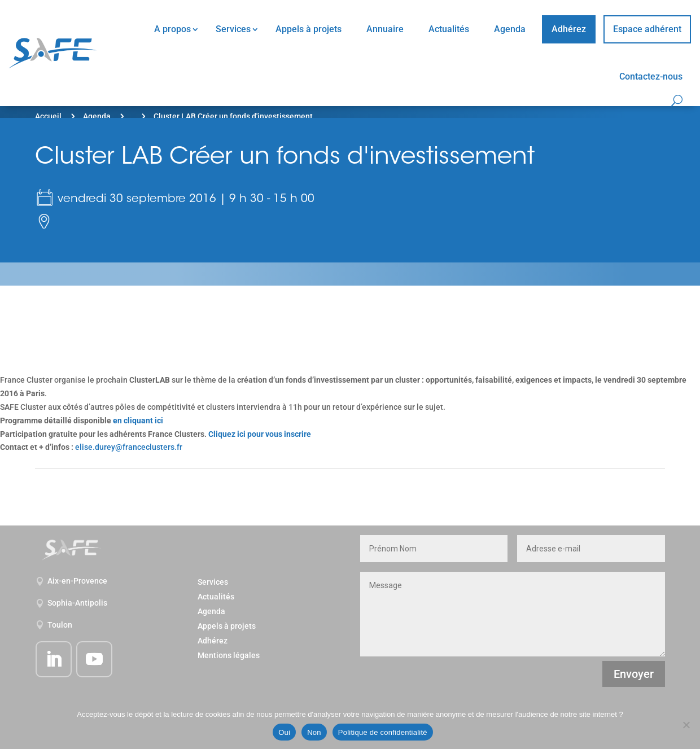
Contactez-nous (651, 76)
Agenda (510, 29)
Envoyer (634, 674)
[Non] (686, 725)
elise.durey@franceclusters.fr (129, 447)
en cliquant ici (138, 421)
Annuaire (385, 29)
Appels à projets (309, 29)
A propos (172, 29)
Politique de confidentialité (383, 732)
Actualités (449, 29)
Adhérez (569, 29)
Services (233, 29)
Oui (284, 732)
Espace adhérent (647, 29)
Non (314, 732)
